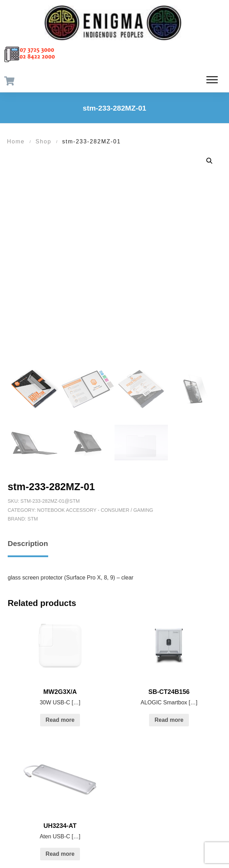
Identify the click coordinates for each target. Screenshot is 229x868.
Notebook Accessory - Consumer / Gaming (95, 510)
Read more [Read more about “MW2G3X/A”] (60, 720)
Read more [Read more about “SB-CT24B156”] (169, 720)
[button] (209, 161)
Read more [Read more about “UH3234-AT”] (60, 854)
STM (33, 519)
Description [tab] (28, 543)
